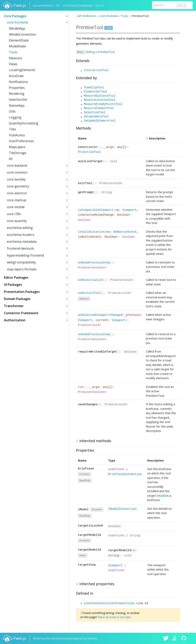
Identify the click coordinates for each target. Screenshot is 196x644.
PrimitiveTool (90, 152)
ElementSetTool (96, 92)
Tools (13, 52)
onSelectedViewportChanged (100, 315)
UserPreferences (21, 141)
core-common (17, 172)
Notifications (18, 82)
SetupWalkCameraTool (100, 121)
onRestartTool (90, 293)
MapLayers (17, 147)
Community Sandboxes (78, 5)
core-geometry (18, 186)
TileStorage (18, 153)
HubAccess (17, 135)
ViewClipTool (94, 87)
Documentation (43, 5)
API (58, 5)
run (81, 387)
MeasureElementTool (99, 108)
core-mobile (16, 207)
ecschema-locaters (21, 235)
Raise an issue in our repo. (115, 617)
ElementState (19, 40)
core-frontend (17, 22)
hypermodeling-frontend (25, 255)
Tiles (12, 129)
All (11, 159)
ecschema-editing (20, 228)
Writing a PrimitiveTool (100, 52)
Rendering (17, 94)
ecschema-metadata (22, 242)
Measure (15, 58)
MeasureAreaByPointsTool (103, 104)
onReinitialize (90, 280)
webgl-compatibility (21, 262)
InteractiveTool (96, 70)
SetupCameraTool (96, 117)
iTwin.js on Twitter (166, 638)
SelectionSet (18, 100)
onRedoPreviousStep (94, 263)
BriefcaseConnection (125, 474)
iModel (161, 495)
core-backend (17, 165)
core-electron (17, 193)
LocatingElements (22, 70)
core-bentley (16, 179)
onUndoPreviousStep (94, 334)
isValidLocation (91, 232)
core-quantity (17, 221)
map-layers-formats (22, 269)
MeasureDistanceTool (100, 96)
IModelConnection (23, 34)
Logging (15, 117)
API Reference (87, 16)
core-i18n (14, 214)
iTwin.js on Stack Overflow (175, 638)
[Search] (172, 5)
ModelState (17, 46)
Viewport (129, 210)
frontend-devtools (20, 248)
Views (13, 64)
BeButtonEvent (125, 232)
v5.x (98, 5)
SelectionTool (95, 112)
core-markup (17, 200)
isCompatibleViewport (96, 210)
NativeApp (17, 105)
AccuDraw (16, 76)
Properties (17, 88)
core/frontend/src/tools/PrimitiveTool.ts (109, 603)
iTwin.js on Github (184, 638)
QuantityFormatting (24, 123)
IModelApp (17, 28)
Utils (12, 111)
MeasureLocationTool (100, 100)
